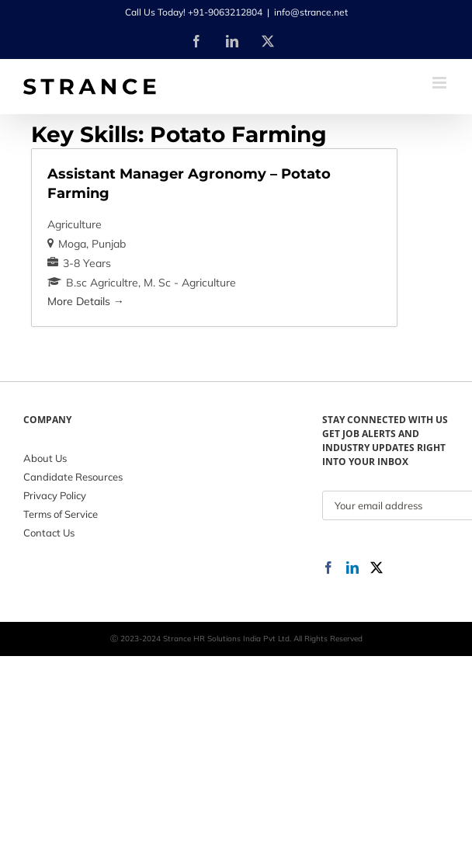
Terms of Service (61, 514)
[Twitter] (377, 568)
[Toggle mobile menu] (441, 83)
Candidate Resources (73, 477)
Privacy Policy (55, 495)
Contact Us (49, 533)
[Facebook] (328, 568)
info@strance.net (311, 12)
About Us (45, 458)
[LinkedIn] (352, 568)
